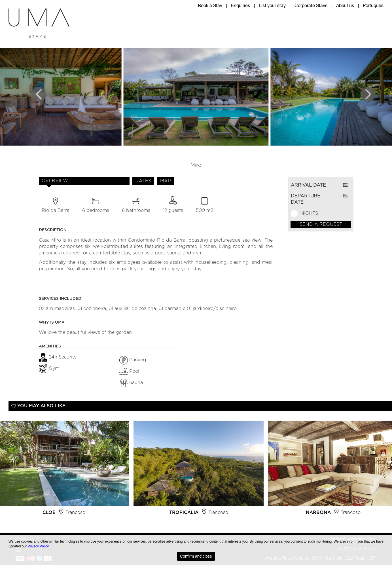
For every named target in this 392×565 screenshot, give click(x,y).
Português (373, 6)
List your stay (272, 6)
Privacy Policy (38, 546)
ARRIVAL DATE (308, 185)
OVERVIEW (55, 181)
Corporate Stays (311, 6)
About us (345, 6)
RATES (143, 181)
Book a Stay (210, 6)
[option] (199, 470)
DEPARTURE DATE (306, 199)
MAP (166, 181)
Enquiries (241, 6)
